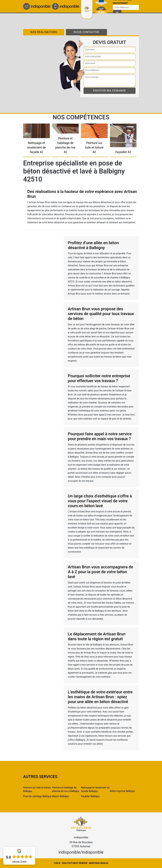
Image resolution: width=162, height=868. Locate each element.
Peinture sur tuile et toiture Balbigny (37, 789)
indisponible (37, 6)
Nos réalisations (44, 32)
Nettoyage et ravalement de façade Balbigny (95, 789)
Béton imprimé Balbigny (122, 791)
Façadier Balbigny (90, 796)
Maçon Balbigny (61, 796)
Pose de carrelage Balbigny (37, 796)
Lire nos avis (19, 861)
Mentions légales (99, 863)
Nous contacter (86, 32)
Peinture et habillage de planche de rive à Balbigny (66, 789)
